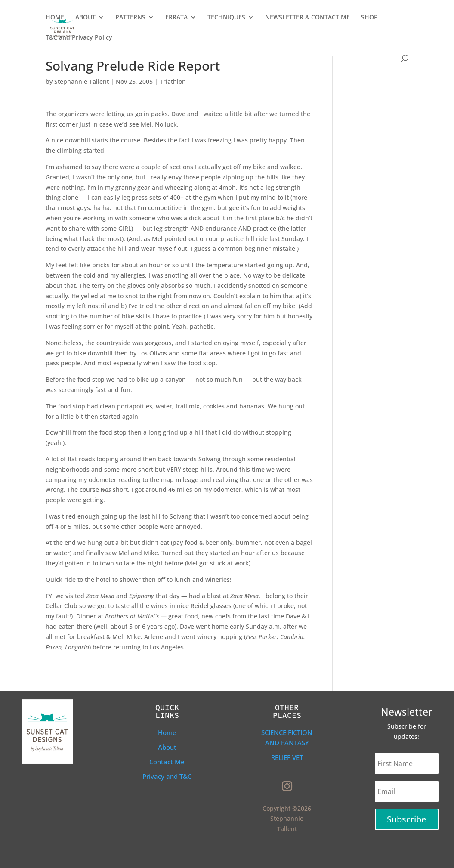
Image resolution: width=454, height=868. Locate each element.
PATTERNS (130, 18)
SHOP (369, 18)
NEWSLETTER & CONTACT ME (307, 18)
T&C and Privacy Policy (79, 38)
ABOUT (85, 18)
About (167, 747)
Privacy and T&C (167, 776)
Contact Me (167, 762)
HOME (55, 18)
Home (167, 732)
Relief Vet (287, 757)
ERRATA (176, 18)
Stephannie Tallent (82, 82)
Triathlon (173, 82)
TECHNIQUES (226, 18)
